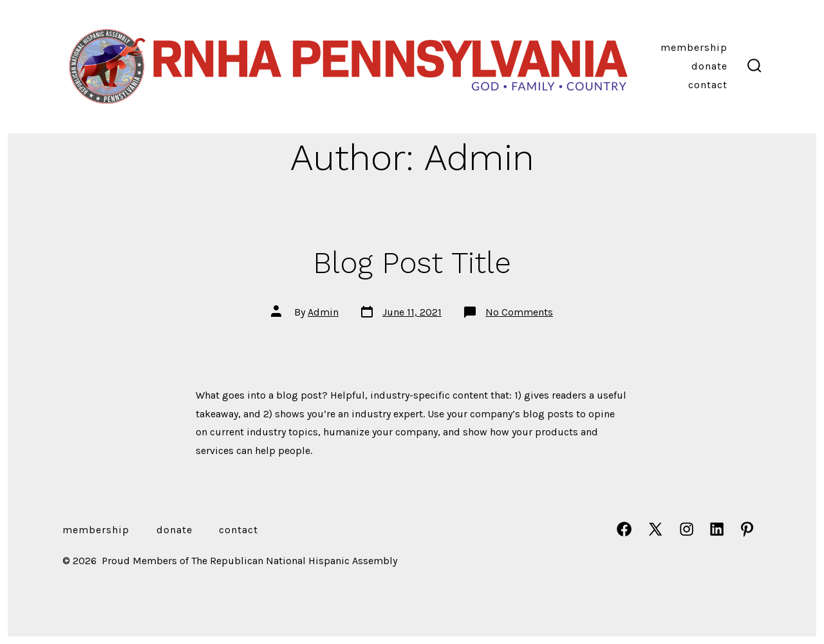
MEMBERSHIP (694, 47)
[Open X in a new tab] (655, 529)
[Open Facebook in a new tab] (624, 529)
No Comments (519, 312)
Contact (708, 85)
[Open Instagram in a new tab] (687, 529)
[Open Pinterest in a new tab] (747, 529)
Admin (323, 312)
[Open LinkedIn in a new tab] (717, 529)
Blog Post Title (412, 263)
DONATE (709, 66)
